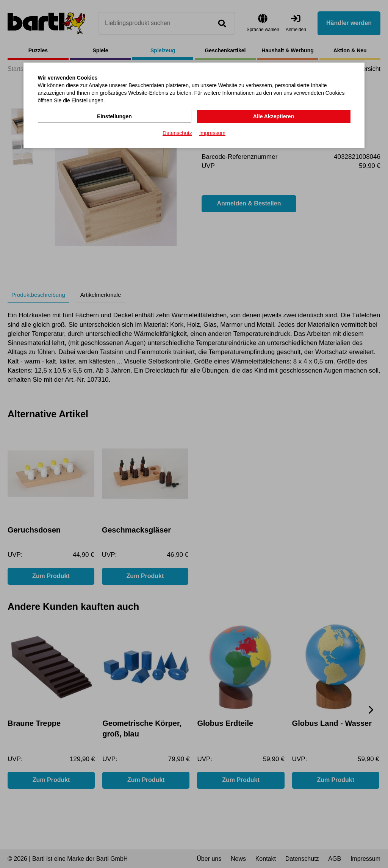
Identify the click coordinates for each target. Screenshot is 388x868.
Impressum (212, 133)
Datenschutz (177, 133)
